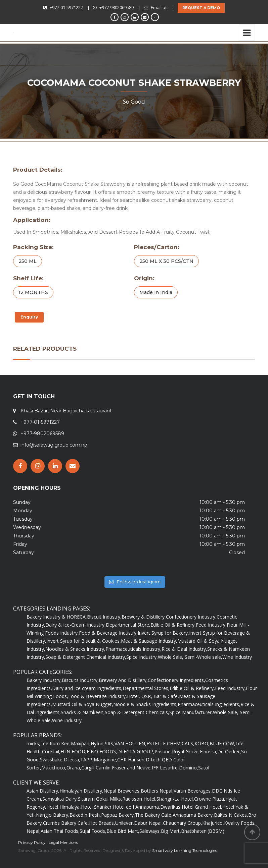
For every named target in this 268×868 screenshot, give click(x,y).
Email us (159, 7)
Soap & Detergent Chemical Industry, (86, 657)
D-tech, (154, 760)
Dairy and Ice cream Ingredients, (87, 688)
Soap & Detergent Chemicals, (137, 712)
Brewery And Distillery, (123, 680)
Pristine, (163, 751)
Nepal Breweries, (122, 791)
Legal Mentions (63, 842)
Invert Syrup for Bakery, (163, 633)
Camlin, (104, 768)
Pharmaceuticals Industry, (133, 649)
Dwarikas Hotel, (177, 807)
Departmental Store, (128, 625)
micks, (33, 743)
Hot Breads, (102, 823)
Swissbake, (52, 760)
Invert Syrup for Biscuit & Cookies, (84, 641)
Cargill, (88, 768)
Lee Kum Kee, (56, 743)
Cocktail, (51, 751)
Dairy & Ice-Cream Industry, (76, 625)
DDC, (218, 791)
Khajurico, (213, 823)
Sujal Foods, (93, 831)
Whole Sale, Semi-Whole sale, (190, 657)
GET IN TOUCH (34, 396)
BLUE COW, (222, 743)
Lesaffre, (169, 768)
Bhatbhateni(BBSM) (203, 831)
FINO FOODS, (102, 751)
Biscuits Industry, (80, 680)
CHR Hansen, (131, 760)
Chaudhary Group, (183, 823)
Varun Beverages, (193, 791)
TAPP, (87, 760)
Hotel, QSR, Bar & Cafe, (153, 696)
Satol (204, 768)
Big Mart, (171, 831)
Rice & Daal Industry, (184, 649)
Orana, (74, 768)
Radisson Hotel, (139, 799)
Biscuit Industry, (104, 617)
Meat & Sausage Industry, (149, 641)
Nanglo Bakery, (53, 815)
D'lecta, (72, 760)
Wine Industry (237, 657)
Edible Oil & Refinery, (173, 625)
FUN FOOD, (74, 751)
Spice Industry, (142, 657)
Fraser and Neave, (132, 768)
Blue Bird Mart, (123, 831)
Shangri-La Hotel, (175, 799)
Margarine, (105, 760)
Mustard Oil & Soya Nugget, (83, 704)
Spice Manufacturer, (191, 712)
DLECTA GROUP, (136, 751)
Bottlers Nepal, (157, 791)
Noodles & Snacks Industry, (75, 649)
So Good (134, 101)
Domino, (189, 768)
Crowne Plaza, (210, 799)
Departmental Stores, (146, 688)
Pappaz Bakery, (118, 815)
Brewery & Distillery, (144, 617)
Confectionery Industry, (191, 617)
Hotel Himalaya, (64, 807)
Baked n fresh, (85, 815)
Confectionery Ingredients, (176, 680)
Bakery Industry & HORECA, (57, 617)
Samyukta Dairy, (60, 799)
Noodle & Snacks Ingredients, (145, 704)
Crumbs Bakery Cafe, (66, 823)
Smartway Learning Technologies (185, 850)
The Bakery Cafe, (154, 815)
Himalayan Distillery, (81, 791)
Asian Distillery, (43, 791)
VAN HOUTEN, (130, 743)
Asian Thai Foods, (60, 831)
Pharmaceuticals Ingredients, (209, 704)
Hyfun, (98, 743)
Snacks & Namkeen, (83, 712)
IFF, (156, 768)
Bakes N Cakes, (231, 815)
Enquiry (29, 317)
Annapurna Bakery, (193, 815)
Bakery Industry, (44, 680)
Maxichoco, (54, 768)
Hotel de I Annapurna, (137, 807)
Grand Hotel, (209, 807)
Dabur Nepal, (148, 823)
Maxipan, (81, 743)
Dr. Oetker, (229, 751)
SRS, (110, 743)
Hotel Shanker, (97, 807)
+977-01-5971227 (66, 7)
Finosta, (209, 751)
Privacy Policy (32, 842)
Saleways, (150, 831)
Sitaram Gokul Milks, (100, 799)
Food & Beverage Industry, (108, 633)
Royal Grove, (186, 751)
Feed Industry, (211, 625)
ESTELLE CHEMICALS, (170, 743)
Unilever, (125, 823)
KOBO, (202, 743)
